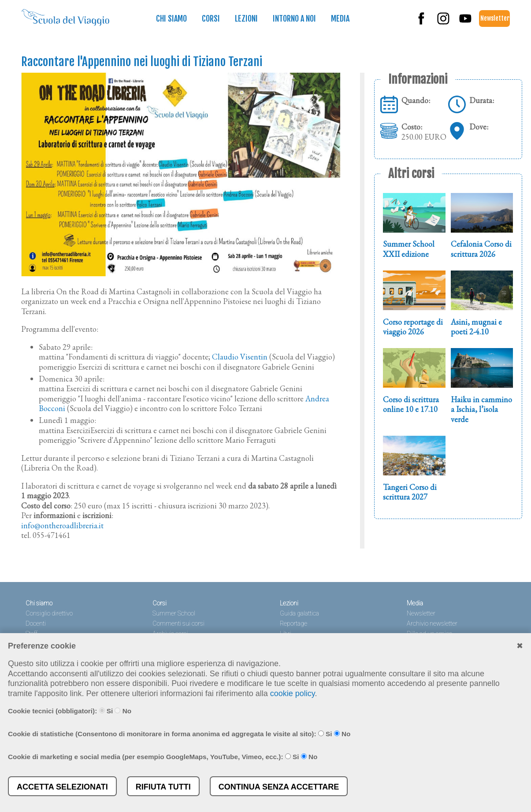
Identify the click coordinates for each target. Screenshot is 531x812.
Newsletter (495, 18)
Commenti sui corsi (178, 624)
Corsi (211, 19)
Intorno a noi (294, 19)
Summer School (174, 614)
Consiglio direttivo (49, 614)
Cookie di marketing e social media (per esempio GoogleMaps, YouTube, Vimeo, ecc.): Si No (163, 757)
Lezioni (246, 19)
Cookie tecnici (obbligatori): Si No (70, 711)
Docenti (36, 624)
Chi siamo (171, 19)
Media (340, 19)
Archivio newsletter (432, 624)
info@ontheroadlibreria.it (62, 525)
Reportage (293, 624)
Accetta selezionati (62, 787)
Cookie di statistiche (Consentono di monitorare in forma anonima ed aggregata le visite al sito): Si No (179, 734)
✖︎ (520, 646)
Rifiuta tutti (163, 787)
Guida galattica (299, 614)
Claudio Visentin (240, 357)
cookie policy (293, 693)
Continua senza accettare (279, 787)
